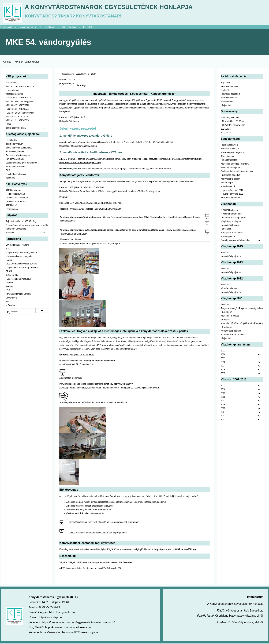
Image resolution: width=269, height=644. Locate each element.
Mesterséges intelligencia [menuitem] (233, 153)
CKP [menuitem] (8, 171)
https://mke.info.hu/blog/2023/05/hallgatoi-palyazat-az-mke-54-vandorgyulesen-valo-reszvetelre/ (127, 169)
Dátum (63, 80)
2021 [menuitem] (223, 351)
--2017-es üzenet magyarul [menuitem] (18, 279)
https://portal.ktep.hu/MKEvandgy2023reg (80, 163)
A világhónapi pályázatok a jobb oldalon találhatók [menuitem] (27, 225)
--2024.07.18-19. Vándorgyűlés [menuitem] (20, 113)
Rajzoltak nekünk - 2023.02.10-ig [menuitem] (21, 222)
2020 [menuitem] (223, 355)
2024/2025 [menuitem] (226, 129)
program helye (67, 84)
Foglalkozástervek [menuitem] (229, 145)
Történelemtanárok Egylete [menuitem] (18, 294)
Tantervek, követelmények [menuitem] (18, 156)
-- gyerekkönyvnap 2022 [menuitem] (232, 194)
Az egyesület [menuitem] (10, 28)
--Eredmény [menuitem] (226, 312)
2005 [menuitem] (223, 409)
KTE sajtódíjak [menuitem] (69, 27)
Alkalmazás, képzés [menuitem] (15, 152)
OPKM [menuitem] (9, 272)
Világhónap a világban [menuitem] (231, 222)
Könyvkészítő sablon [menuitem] (230, 179)
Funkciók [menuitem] (225, 91)
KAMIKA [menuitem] (10, 283)
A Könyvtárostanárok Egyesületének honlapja (112, 7)
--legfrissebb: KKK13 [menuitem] (15, 194)
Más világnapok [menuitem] (228, 187)
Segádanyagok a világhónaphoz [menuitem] (236, 241)
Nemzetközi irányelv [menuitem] (230, 87)
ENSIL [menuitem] (9, 291)
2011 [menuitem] (223, 386)
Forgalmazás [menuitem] (12, 209)
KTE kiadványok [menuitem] (13, 191)
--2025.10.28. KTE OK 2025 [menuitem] (19, 98)
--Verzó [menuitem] (9, 260)
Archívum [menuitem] (27, 233)
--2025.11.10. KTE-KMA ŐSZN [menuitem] (20, 87)
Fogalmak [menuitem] (225, 83)
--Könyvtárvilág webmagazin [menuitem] (19, 257)
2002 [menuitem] (223, 420)
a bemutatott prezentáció (71, 379)
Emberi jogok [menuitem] (227, 183)
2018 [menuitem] (223, 362)
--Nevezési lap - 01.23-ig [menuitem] (232, 122)
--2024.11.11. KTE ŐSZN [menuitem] (17, 110)
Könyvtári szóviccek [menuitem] (230, 149)
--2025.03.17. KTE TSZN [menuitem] (17, 106)
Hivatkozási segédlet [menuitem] (230, 176)
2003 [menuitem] (223, 416)
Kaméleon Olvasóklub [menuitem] (16, 229)
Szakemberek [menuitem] (227, 102)
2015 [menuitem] (223, 374)
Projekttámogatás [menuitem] (229, 161)
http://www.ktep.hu (50, 618)
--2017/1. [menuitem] (10, 302)
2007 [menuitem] (223, 401)
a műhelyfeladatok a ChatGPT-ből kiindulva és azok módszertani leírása (93, 403)
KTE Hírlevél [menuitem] (11, 206)
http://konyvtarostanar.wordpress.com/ (69, 628)
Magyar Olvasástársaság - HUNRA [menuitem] (22, 268)
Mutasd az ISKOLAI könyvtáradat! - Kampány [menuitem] (242, 324)
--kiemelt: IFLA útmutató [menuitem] (17, 198)
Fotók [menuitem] (8, 125)
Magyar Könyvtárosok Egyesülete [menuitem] (21, 253)
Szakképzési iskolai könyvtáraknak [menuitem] (237, 172)
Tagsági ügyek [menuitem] (30, 28)
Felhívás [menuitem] (225, 253)
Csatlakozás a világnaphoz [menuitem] (233, 218)
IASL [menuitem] (8, 249)
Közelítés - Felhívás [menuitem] (230, 316)
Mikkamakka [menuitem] (11, 298)
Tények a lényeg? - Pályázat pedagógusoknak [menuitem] (242, 309)
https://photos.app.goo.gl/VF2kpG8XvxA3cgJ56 (99, 569)
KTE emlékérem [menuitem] (51, 28)
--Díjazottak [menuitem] (226, 106)
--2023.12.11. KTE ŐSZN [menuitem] (17, 121)
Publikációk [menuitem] (226, 229)
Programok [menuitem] (11, 83)
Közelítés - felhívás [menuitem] (230, 289)
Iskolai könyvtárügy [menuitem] (14, 144)
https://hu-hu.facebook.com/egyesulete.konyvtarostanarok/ (79, 623)
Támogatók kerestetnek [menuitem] (232, 233)
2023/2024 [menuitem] (226, 133)
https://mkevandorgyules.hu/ (84, 146)
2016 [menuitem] (223, 370)
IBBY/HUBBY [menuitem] (12, 276)
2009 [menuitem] (223, 394)
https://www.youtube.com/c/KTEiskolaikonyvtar (69, 633)
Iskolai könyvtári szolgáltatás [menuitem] (19, 148)
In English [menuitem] (88, 27)
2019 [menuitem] (223, 359)
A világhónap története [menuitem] (231, 214)
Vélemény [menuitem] (10, 178)
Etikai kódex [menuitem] (11, 141)
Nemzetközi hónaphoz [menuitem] (231, 198)
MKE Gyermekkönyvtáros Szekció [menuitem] (21, 264)
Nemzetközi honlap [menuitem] (230, 225)
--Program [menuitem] (226, 320)
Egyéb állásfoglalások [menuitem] (16, 174)
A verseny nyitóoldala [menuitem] (231, 118)
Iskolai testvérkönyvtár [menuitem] (27, 129)
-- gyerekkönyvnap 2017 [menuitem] (232, 191)
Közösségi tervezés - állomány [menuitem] (235, 164)
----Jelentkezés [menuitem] (12, 91)
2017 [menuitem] (223, 366)
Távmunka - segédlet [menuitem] (231, 168)
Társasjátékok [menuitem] (227, 157)
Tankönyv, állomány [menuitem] (15, 159)
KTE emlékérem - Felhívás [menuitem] (233, 335)
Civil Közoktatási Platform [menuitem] (17, 245)
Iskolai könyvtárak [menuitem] (229, 98)
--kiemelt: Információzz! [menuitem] (16, 202)
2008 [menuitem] (223, 397)
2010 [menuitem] (223, 390)
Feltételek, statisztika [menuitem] (231, 94)
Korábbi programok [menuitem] (14, 94)
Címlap (7, 62)
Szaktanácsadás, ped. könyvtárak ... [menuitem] (22, 163)
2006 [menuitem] (223, 405)
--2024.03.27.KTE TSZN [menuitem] (17, 117)
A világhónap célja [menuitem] (229, 210)
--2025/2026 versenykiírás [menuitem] (233, 126)
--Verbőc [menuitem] (10, 287)
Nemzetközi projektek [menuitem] (231, 257)
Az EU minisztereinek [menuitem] (16, 167)
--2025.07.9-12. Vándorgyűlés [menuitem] (19, 102)
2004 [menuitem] (223, 413)
